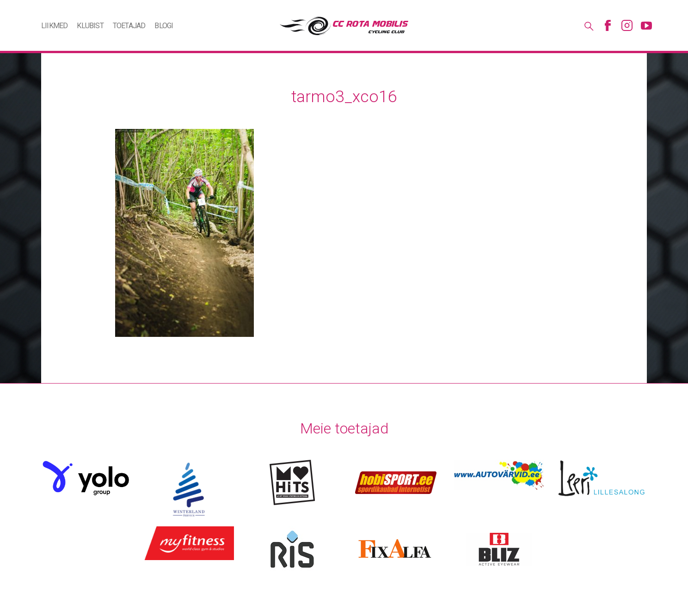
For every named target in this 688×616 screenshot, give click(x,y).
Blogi (164, 26)
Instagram (627, 25)
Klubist (90, 26)
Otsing (588, 25)
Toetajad (129, 26)
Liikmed (54, 26)
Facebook (608, 25)
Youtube (646, 25)
